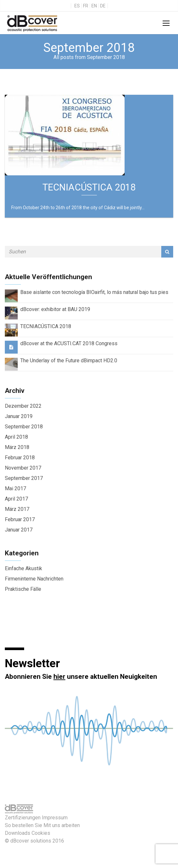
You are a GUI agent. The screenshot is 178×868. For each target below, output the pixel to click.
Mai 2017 (15, 488)
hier (59, 677)
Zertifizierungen (23, 818)
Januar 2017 (19, 530)
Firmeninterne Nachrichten (34, 579)
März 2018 (17, 447)
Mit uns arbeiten (62, 825)
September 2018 (24, 427)
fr (86, 6)
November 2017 (23, 468)
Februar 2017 (20, 519)
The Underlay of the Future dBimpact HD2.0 (69, 361)
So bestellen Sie (23, 825)
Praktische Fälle (23, 589)
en (94, 6)
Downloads (18, 833)
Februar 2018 (20, 458)
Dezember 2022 (23, 406)
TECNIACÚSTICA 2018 (46, 326)
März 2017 (17, 509)
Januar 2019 (19, 416)
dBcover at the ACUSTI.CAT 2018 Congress (69, 343)
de (103, 6)
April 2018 (16, 437)
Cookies (41, 833)
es (77, 6)
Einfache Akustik (23, 568)
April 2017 (16, 499)
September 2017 (24, 478)
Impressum (55, 818)
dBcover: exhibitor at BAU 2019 (55, 309)
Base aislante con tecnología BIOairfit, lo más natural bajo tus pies (94, 292)
